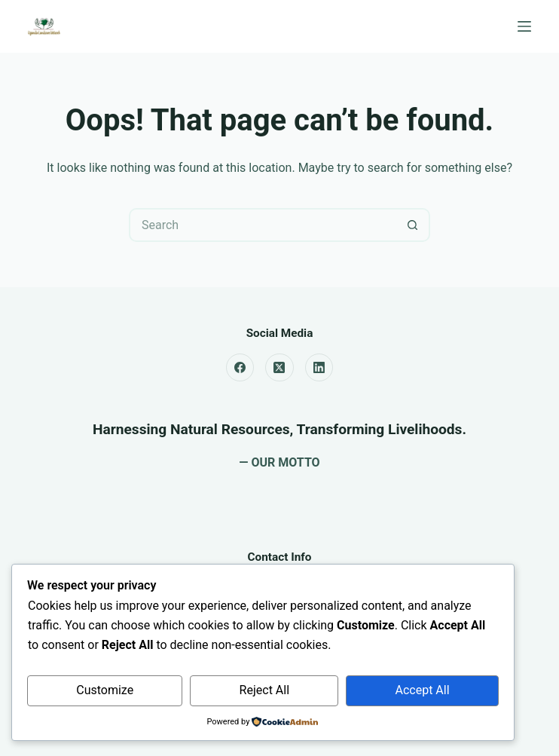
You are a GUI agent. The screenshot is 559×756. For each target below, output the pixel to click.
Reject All (264, 690)
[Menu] (524, 26)
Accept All (423, 690)
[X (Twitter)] (279, 368)
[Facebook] (240, 368)
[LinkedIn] (319, 368)
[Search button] (413, 225)
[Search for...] (263, 225)
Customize (105, 690)
